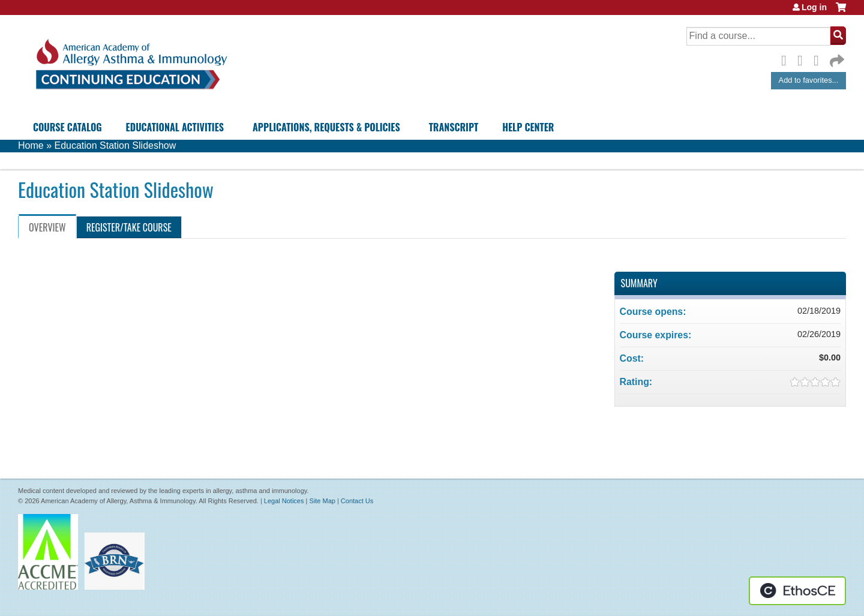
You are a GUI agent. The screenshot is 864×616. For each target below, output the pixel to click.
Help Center (528, 127)
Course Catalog (67, 127)
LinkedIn (820, 59)
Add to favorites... (809, 80)
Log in (814, 7)
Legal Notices (284, 501)
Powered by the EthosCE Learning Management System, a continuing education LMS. (797, 591)
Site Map (322, 501)
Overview (47, 227)
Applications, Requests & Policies (326, 127)
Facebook (787, 59)
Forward (836, 58)
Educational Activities (175, 127)
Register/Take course (129, 227)
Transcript (454, 127)
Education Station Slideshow (115, 145)
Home (31, 145)
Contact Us (357, 501)
